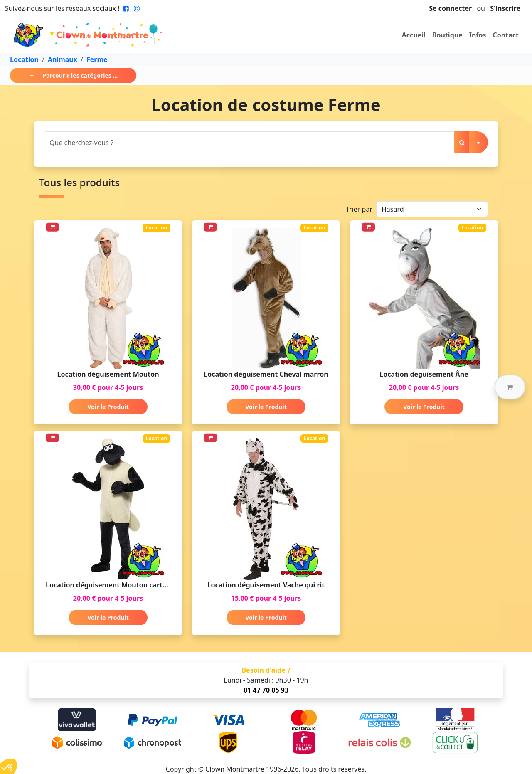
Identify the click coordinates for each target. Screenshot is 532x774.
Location (24, 59)
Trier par (359, 209)
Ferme (97, 59)
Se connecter (450, 8)
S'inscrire (505, 8)
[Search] (249, 142)
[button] (510, 387)
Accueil (414, 35)
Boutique (447, 35)
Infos (478, 35)
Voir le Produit (108, 407)
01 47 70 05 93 (266, 690)
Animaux (63, 59)
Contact (506, 35)
